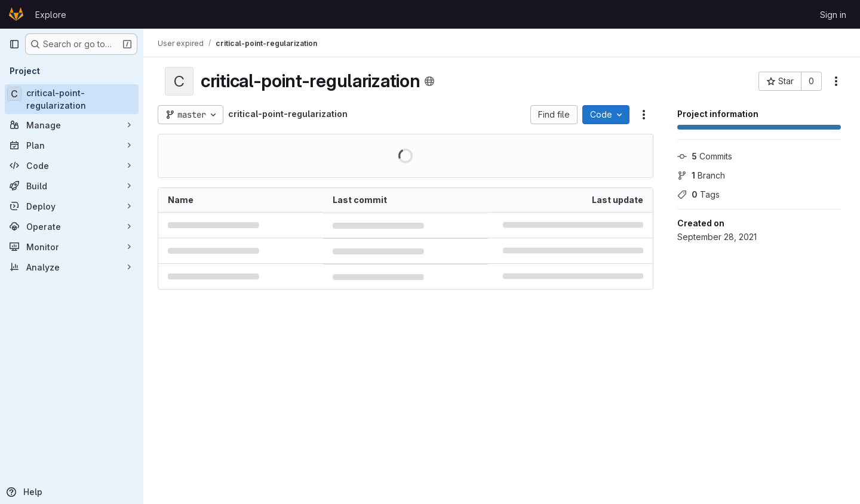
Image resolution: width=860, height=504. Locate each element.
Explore (51, 15)
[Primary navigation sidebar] (14, 44)
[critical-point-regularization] (72, 99)
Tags (698, 194)
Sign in (833, 15)
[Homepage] (16, 14)
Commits (705, 156)
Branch (701, 175)
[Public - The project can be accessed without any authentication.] (429, 81)
